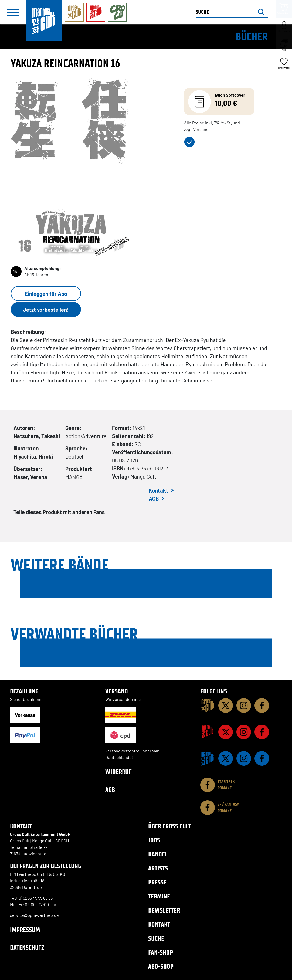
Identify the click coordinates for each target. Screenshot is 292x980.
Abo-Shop (161, 966)
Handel (158, 854)
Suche (156, 938)
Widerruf (118, 772)
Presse (157, 882)
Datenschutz (27, 947)
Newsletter (164, 910)
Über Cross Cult (170, 826)
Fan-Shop (161, 952)
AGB (154, 499)
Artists (158, 868)
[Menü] (13, 12)
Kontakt (158, 490)
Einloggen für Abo (46, 294)
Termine (159, 896)
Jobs (154, 840)
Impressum (25, 930)
